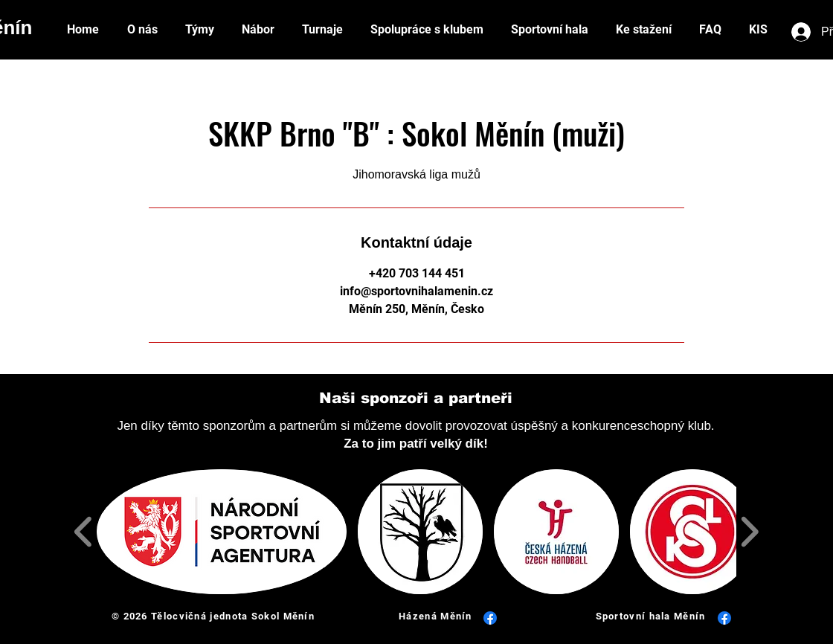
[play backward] (84, 532)
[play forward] (749, 532)
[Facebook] (490, 618)
